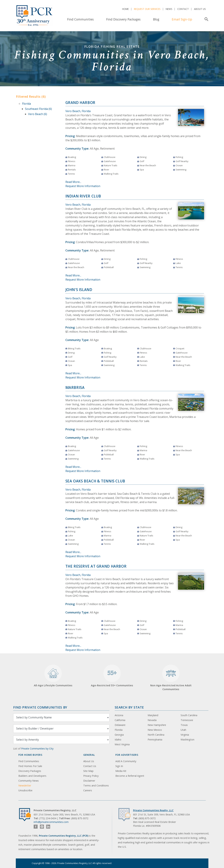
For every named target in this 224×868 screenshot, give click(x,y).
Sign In (119, 766)
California (120, 720)
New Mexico (155, 730)
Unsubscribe (25, 790)
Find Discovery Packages (123, 19)
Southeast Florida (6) (38, 109)
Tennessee (187, 720)
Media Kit (121, 771)
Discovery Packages (30, 771)
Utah (183, 730)
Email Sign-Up (182, 19)
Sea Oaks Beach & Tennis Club (95, 481)
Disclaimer (89, 781)
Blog (156, 19)
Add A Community (126, 761)
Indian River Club (83, 196)
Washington (187, 740)
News (169, 9)
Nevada (152, 720)
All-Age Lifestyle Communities (53, 676)
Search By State (129, 707)
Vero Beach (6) (38, 114)
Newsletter (25, 785)
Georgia (119, 735)
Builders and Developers (32, 776)
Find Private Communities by (40, 707)
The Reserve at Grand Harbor (96, 566)
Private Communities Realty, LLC (153, 810)
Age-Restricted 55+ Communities (112, 676)
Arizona (119, 715)
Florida (26, 104)
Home (125, 9)
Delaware (120, 725)
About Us (200, 9)
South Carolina (189, 715)
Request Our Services (147, 9)
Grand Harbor (81, 103)
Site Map (88, 771)
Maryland (153, 715)
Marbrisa (75, 387)
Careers (88, 790)
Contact (183, 9)
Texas (184, 725)
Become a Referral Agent (130, 776)
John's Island (79, 290)
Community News (29, 781)
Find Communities (80, 19)
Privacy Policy (91, 776)
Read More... (73, 182)
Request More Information (83, 186)
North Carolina (156, 735)
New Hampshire (157, 725)
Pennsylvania (155, 740)
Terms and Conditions (96, 785)
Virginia (185, 735)
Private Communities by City (37, 749)
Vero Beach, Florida (78, 111)
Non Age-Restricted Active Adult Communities (171, 678)
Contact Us (90, 766)
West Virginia (122, 744)
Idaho (118, 740)
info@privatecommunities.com (51, 822)
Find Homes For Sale (30, 766)
